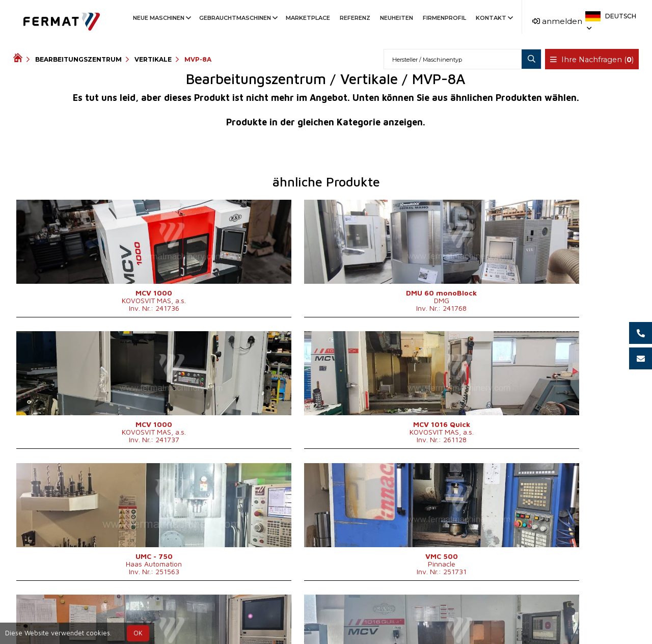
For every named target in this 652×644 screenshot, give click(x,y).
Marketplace (308, 18)
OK (138, 633)
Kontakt (494, 18)
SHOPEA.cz (91, 615)
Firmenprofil (444, 18)
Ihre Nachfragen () (593, 60)
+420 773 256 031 (293, 615)
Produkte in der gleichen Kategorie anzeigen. (326, 122)
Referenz (355, 18)
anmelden (557, 21)
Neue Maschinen (161, 18)
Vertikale (153, 59)
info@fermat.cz (334, 627)
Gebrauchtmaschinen (238, 18)
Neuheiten (397, 18)
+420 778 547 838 (377, 615)
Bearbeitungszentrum (78, 59)
